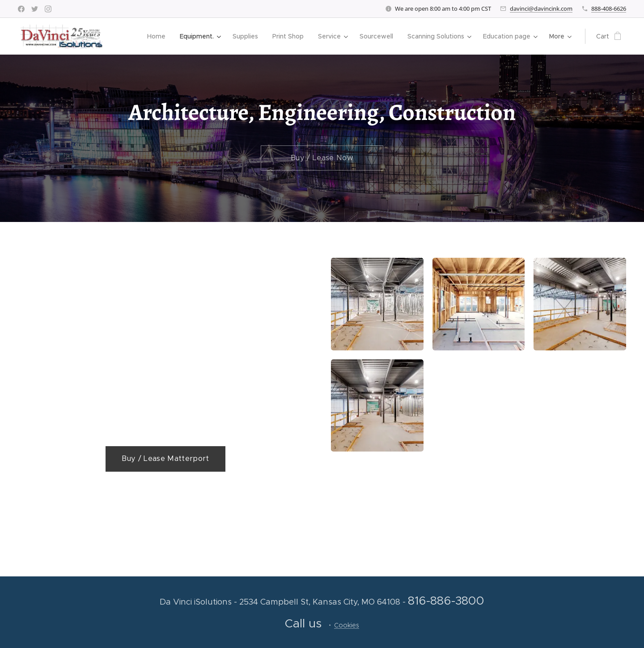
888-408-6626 (609, 9)
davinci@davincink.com (541, 9)
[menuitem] (159, 36)
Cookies (347, 625)
